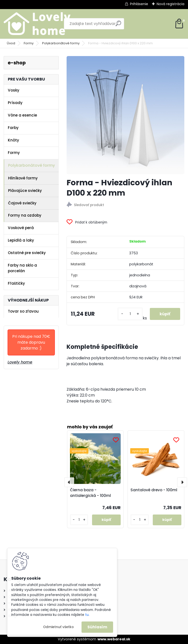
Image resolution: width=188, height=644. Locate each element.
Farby (13, 128)
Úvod (11, 43)
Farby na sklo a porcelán (22, 268)
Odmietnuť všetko (58, 627)
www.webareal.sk (114, 639)
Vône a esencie (22, 115)
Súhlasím (97, 627)
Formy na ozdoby (25, 215)
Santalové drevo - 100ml (154, 490)
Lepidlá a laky (21, 240)
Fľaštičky (16, 283)
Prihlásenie (139, 4)
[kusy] (130, 314)
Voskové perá (21, 228)
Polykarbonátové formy (61, 43)
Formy (29, 43)
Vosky (14, 90)
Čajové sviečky (22, 203)
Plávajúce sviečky (25, 191)
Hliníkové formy (23, 178)
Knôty (13, 140)
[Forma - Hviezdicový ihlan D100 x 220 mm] (125, 115)
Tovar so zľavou (23, 311)
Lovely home (20, 362)
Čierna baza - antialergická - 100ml (90, 493)
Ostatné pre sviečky (27, 253)
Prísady (15, 103)
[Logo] (37, 24)
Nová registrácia (170, 4)
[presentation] (69, 482)
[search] (118, 25)
